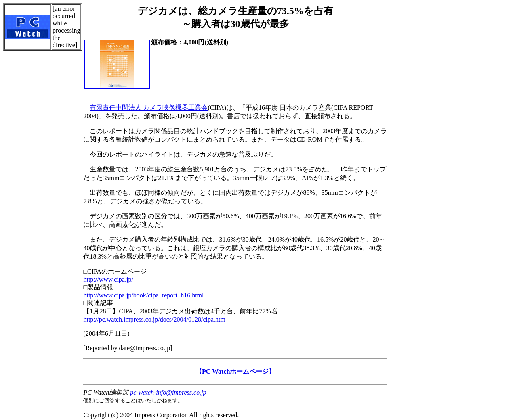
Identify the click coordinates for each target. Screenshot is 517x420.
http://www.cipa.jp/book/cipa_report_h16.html (143, 295)
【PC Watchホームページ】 (235, 371)
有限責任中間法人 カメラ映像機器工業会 (149, 108)
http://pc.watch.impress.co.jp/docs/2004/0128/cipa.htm (154, 319)
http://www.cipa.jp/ (108, 279)
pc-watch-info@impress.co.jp (168, 392)
